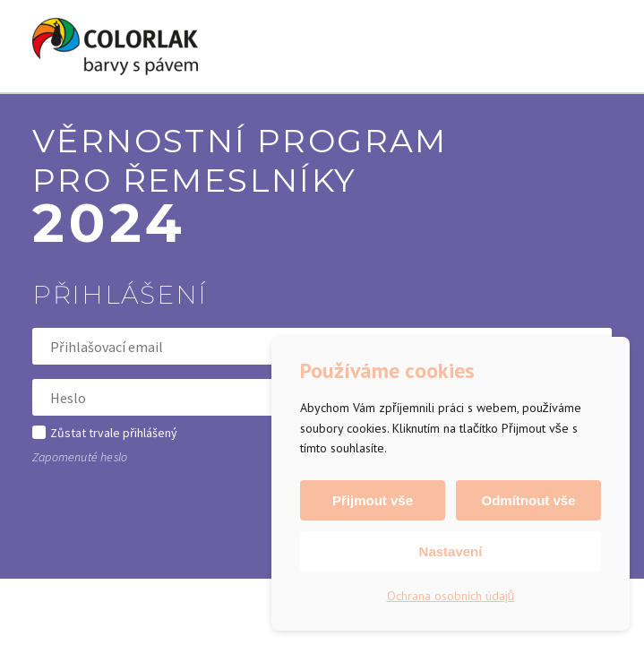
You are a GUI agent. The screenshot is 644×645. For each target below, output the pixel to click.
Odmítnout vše (528, 500)
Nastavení (451, 551)
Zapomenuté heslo (80, 457)
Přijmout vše (373, 500)
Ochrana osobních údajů (451, 596)
